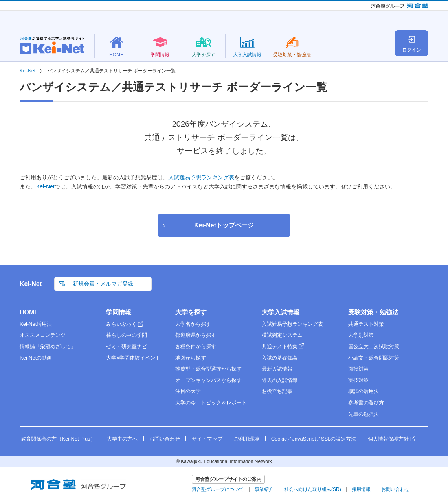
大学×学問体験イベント (133, 358)
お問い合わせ (165, 439)
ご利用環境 (247, 439)
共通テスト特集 (280, 346)
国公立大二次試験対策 (374, 346)
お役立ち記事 (277, 391)
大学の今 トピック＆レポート (211, 403)
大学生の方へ (122, 439)
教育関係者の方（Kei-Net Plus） (394, 21)
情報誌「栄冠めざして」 (48, 346)
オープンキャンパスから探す (208, 380)
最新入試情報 (277, 369)
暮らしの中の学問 (127, 335)
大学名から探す (193, 324)
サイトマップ (207, 439)
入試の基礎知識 (280, 358)
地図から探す (191, 358)
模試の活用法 (364, 391)
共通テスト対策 (366, 324)
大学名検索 (330, 37)
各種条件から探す (196, 346)
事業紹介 (264, 489)
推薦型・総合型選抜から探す (208, 369)
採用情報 (361, 489)
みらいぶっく (121, 324)
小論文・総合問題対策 (374, 358)
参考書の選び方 (366, 403)
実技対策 (358, 380)
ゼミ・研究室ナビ (127, 346)
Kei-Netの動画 (36, 358)
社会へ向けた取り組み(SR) (313, 489)
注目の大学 (188, 391)
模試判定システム (282, 335)
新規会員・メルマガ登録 (315, 21)
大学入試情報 (281, 312)
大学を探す (191, 312)
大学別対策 (361, 335)
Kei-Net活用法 (36, 324)
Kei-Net (45, 186)
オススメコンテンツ (43, 335)
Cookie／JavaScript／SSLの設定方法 (314, 439)
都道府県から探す (196, 335)
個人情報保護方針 (388, 439)
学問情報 (119, 312)
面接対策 (358, 369)
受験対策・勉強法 (373, 312)
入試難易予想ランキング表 (201, 177)
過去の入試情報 (280, 380)
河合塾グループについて (218, 489)
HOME (29, 312)
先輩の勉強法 (364, 414)
